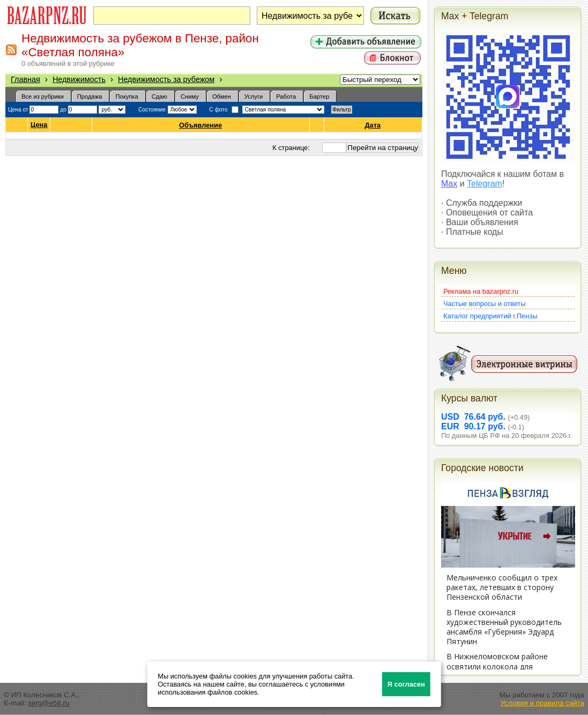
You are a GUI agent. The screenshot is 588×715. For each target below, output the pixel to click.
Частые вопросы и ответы (485, 304)
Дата (373, 125)
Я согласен (406, 684)
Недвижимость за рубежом (166, 79)
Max (449, 184)
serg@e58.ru (49, 703)
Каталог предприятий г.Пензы (490, 316)
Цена (39, 125)
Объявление (201, 125)
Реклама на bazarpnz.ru (481, 291)
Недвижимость (79, 79)
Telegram (485, 184)
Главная (25, 79)
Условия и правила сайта (542, 703)
